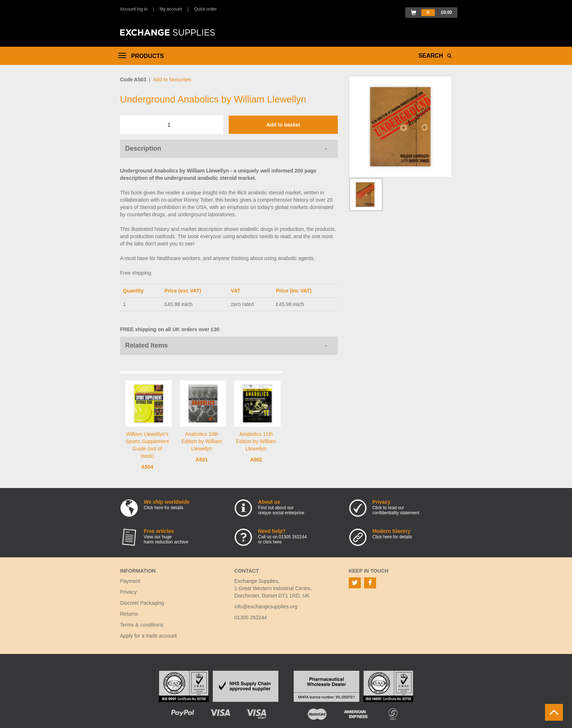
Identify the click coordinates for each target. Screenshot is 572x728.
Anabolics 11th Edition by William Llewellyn (256, 441)
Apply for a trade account (148, 636)
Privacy (128, 592)
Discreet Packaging (142, 603)
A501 (202, 460)
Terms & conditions (142, 625)
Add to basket (283, 125)
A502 (256, 460)
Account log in (134, 9)
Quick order (205, 9)
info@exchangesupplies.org (266, 607)
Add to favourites (172, 80)
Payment (130, 581)
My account (171, 9)
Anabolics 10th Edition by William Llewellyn (201, 441)
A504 (147, 467)
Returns (129, 614)
